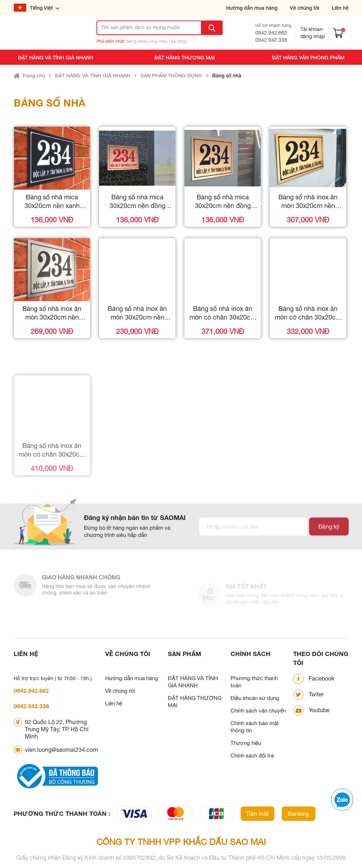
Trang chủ (33, 75)
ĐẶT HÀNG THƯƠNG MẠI (185, 57)
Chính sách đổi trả (252, 756)
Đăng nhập (313, 36)
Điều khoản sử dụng (255, 698)
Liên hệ (340, 8)
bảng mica (137, 41)
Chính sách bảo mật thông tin (255, 727)
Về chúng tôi (305, 8)
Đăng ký (329, 526)
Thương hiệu (246, 743)
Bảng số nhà (227, 75)
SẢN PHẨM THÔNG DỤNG (171, 75)
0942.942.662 (271, 33)
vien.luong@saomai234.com (61, 750)
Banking (298, 814)
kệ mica (179, 41)
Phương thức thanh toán (254, 682)
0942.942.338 (271, 40)
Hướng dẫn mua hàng (252, 8)
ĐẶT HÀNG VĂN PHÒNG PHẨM (308, 57)
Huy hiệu (159, 41)
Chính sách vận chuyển (258, 711)
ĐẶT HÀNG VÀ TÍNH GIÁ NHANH (56, 57)
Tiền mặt (257, 814)
